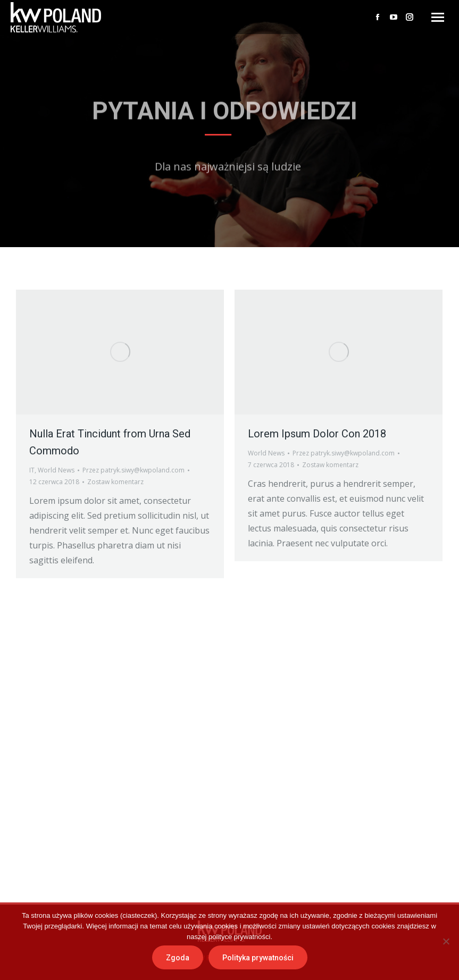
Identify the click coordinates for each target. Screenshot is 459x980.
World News (56, 470)
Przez (133, 470)
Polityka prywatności (258, 958)
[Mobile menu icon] (438, 17)
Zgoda (178, 958)
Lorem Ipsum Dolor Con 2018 (317, 434)
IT (32, 470)
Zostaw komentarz (115, 482)
